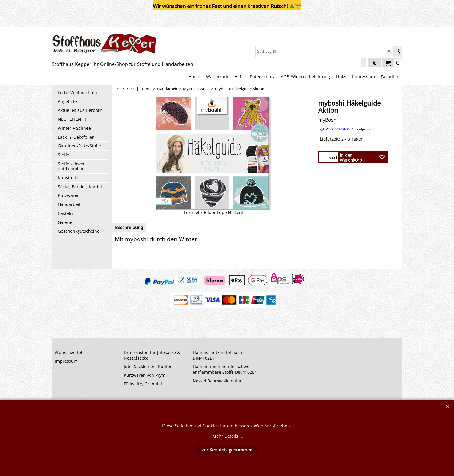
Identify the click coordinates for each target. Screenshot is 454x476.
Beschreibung (129, 227)
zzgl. (344, 129)
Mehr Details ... (228, 436)
